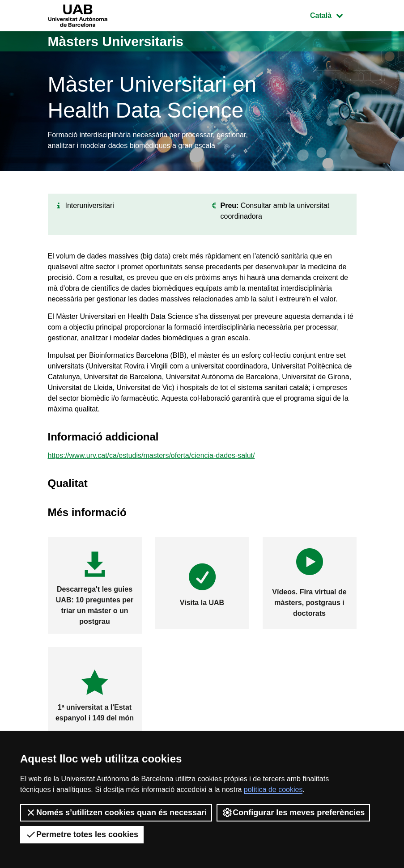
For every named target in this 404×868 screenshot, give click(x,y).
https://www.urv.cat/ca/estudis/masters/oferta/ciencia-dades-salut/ (151, 455)
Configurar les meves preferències (293, 813)
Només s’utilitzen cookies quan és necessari (116, 813)
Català (333, 15)
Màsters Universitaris (116, 41)
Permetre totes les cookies (82, 834)
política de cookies (273, 790)
